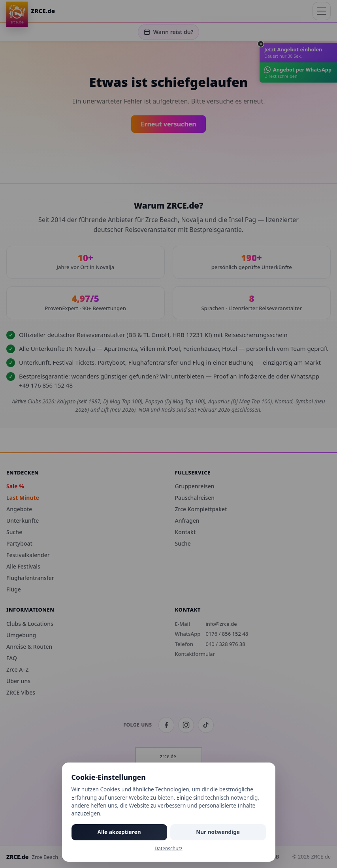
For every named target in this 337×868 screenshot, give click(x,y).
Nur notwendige (218, 832)
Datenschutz (168, 848)
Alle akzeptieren (119, 832)
